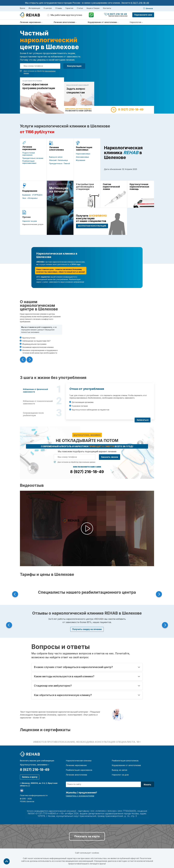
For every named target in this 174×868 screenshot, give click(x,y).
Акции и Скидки (93, 8)
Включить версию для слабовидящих (37, 761)
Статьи (80, 8)
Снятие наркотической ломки (111, 187)
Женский (53, 160)
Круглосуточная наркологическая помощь (139, 187)
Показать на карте (87, 836)
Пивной (67, 163)
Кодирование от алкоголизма (126, 765)
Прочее (26, 217)
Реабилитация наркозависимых (29, 162)
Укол (24, 198)
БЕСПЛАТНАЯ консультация (92, 226)
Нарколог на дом (30, 221)
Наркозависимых (83, 154)
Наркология (135, 22)
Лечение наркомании (29, 148)
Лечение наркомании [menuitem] (30, 22)
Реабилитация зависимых (84, 149)
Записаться (143, 420)
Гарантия (69, 8)
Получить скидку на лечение (87, 629)
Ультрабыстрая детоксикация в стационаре (85, 187)
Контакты (107, 8)
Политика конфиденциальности (34, 795)
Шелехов (149, 8)
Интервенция (34, 8)
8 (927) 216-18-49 (140, 3)
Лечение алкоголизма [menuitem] (64, 22)
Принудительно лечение (33, 158)
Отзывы (59, 8)
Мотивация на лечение (59, 190)
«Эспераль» (33, 198)
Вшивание (27, 195)
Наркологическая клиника (79, 761)
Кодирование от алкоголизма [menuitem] (102, 22)
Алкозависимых (83, 157)
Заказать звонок (110, 457)
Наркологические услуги (33, 224)
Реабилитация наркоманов (79, 770)
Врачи (22, 8)
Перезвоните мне (143, 15)
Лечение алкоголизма (56, 149)
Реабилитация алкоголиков (125, 761)
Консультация (74, 66)
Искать (147, 785)
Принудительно (56, 163)
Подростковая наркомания (29, 154)
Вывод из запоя (56, 157)
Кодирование (30, 191)
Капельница (63, 160)
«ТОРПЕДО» (37, 195)
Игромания (81, 160)
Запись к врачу (30, 777)
